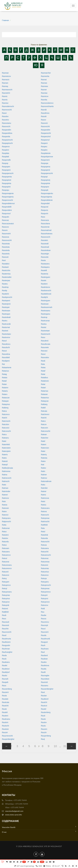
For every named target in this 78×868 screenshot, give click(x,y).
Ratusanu (6, 552)
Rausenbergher (47, 689)
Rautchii (5, 706)
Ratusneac (45, 562)
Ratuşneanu (7, 592)
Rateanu (5, 438)
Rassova (5, 237)
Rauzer (5, 732)
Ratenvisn (45, 448)
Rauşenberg (46, 736)
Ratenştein (6, 451)
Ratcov (44, 424)
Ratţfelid (5, 612)
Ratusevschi (46, 555)
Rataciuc (5, 371)
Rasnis (5, 100)
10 (55, 746)
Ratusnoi (5, 575)
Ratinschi (6, 481)
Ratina (5, 475)
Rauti (43, 716)
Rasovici (44, 123)
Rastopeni (6, 301)
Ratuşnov (6, 602)
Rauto (43, 719)
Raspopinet (7, 180)
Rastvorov (6, 337)
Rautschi (5, 726)
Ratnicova (45, 498)
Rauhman (6, 649)
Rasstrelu (6, 254)
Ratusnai (5, 562)
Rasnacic (6, 80)
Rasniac (44, 93)
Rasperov (6, 147)
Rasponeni (45, 160)
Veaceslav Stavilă (39, 827)
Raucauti (5, 622)
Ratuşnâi (5, 605)
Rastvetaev (6, 334)
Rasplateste (46, 153)
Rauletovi (6, 669)
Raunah (5, 679)
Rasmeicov (6, 76)
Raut (43, 692)
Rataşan (5, 401)
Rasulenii (45, 341)
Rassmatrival (46, 230)
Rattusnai (6, 528)
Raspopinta (7, 183)
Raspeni (44, 143)
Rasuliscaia (46, 344)
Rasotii (44, 116)
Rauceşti (44, 625)
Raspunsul (6, 213)
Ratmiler (44, 488)
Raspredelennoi (8, 203)
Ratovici (5, 515)
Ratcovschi (6, 431)
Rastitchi (5, 294)
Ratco (43, 421)
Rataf (43, 371)
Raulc (4, 659)
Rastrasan (6, 311)
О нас (39, 832)
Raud (4, 635)
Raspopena (46, 167)
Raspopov (45, 187)
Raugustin (6, 645)
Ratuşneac (45, 588)
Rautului (5, 729)
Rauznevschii (7, 736)
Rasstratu (6, 247)
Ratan (4, 384)
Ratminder (6, 491)
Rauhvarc (45, 649)
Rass (43, 217)
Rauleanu (6, 662)
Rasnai (44, 80)
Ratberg (5, 408)
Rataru (5, 394)
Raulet (5, 665)
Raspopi (44, 177)
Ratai (43, 374)
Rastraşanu (46, 314)
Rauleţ (44, 669)
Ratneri (5, 495)
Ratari (43, 388)
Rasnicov (45, 96)
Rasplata (5, 153)
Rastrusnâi (6, 324)
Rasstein (44, 240)
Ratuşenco (6, 585)
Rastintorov (46, 287)
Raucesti (5, 625)
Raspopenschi (8, 173)
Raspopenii (45, 170)
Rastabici (6, 264)
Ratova (44, 511)
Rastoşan (6, 307)
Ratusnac (45, 558)
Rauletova (45, 665)
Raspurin (45, 213)
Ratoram (5, 508)
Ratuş (4, 578)
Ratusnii (5, 572)
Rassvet (5, 257)
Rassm (5, 230)
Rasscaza (45, 220)
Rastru (5, 321)
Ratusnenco (7, 568)
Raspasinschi (7, 140)
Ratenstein (6, 448)
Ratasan (44, 394)
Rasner (44, 90)
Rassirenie (45, 227)
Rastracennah (47, 307)
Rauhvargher (7, 652)
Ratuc (4, 532)
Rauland (44, 655)
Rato (4, 501)
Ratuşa (44, 578)
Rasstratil (45, 244)
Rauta (4, 696)
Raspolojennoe (47, 157)
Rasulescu (6, 344)
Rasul (4, 341)
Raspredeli (45, 203)
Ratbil (43, 408)
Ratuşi (5, 588)
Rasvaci (44, 351)
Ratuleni (5, 535)
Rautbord (45, 699)
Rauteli (5, 712)
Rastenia (44, 274)
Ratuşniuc (6, 598)
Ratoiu (44, 505)
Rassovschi (46, 237)
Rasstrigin (45, 254)
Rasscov (5, 227)
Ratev (43, 461)
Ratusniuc (45, 572)
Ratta (4, 525)
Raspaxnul (45, 140)
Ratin (43, 471)
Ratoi (43, 501)
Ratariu (5, 391)
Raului (5, 675)
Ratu (43, 528)
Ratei (4, 441)
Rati (43, 465)
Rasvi (43, 354)
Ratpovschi (6, 521)
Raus (4, 686)
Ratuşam (6, 582)
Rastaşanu (45, 267)
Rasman (5, 73)
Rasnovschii (7, 110)
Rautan (44, 696)
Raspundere (7, 210)
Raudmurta (6, 639)
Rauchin (5, 629)
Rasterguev (46, 277)
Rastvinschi (46, 334)
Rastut (44, 327)
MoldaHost (56, 846)
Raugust (44, 642)
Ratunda (44, 538)
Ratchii (44, 418)
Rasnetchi (6, 93)
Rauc (4, 619)
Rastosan (45, 304)
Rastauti (5, 267)
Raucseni (45, 632)
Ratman (5, 488)
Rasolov (5, 116)
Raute (4, 709)
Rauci (43, 629)
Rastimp (5, 287)
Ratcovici (6, 428)
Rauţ (43, 739)
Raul (43, 652)
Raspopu (6, 190)
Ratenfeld (6, 444)
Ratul (43, 532)
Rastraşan (6, 314)
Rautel (44, 709)
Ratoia (5, 505)
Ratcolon (5, 424)
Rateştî (5, 465)
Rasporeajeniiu (47, 193)
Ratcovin (44, 428)
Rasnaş (5, 86)
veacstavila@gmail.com (14, 811)
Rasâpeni (6, 361)
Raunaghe (45, 675)
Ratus (4, 545)
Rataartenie (7, 367)
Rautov (44, 722)
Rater (43, 451)
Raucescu (45, 622)
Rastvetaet (45, 331)
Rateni (44, 444)
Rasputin (5, 217)
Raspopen (6, 167)
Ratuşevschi (46, 585)
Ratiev (44, 468)
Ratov (4, 511)
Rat (3, 364)
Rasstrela (6, 250)
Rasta (43, 260)
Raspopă (45, 190)
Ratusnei (44, 565)
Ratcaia (44, 411)
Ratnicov (5, 498)
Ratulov (5, 538)
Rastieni (44, 284)
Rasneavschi (7, 90)
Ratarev (5, 388)
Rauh (43, 645)
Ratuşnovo (45, 602)
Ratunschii (45, 542)
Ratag (4, 374)
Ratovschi (45, 515)
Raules (44, 662)
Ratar (43, 384)
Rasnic (5, 96)
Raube (44, 615)
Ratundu (5, 542)
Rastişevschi (7, 297)
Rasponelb (6, 160)
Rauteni (5, 716)
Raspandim (7, 130)
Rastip (5, 290)
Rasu (43, 337)
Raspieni (5, 150)
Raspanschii (46, 133)
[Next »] (71, 746)
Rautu (43, 726)
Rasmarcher (46, 73)
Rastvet (5, 331)
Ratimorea (6, 471)
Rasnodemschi (8, 106)
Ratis (4, 485)
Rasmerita (45, 76)
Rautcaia (5, 702)
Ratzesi (5, 609)
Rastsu (44, 324)
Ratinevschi (7, 478)
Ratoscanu (45, 508)
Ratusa (44, 545)
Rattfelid (44, 525)
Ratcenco (6, 414)
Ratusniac (45, 568)
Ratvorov (45, 605)
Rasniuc (5, 103)
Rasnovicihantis (47, 106)
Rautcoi (44, 706)
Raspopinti (6, 187)
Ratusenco (6, 555)
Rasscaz (5, 220)
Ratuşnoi (44, 598)
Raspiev (44, 150)
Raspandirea (7, 133)
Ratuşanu (45, 582)
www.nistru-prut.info (13, 815)
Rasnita (44, 100)
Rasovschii (45, 126)
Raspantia (6, 136)
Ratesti (5, 461)
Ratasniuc (45, 398)
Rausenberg (7, 689)
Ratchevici (45, 414)
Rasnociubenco (47, 103)
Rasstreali (45, 247)
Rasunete (45, 347)
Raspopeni (6, 170)
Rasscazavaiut (8, 224)
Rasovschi (6, 126)
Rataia (5, 378)
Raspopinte (46, 183)
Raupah (5, 682)
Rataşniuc (6, 404)
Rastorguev (46, 301)
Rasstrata (6, 244)
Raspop (5, 163)
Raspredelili (7, 207)
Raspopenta (7, 177)
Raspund (45, 207)
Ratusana (45, 548)
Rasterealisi (7, 277)
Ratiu (43, 485)
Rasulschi (6, 347)
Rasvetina (6, 354)
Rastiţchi (44, 297)
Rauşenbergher (8, 739)
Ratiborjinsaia (7, 468)
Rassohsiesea (47, 234)
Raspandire (46, 130)
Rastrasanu (46, 311)
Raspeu (44, 147)
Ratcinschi (6, 421)
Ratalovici (45, 381)
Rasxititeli (6, 357)
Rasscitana (45, 224)
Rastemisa (6, 274)
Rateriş (44, 455)
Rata (43, 364)
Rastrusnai (45, 321)
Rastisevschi (46, 290)
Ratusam (6, 548)
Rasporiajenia (46, 197)
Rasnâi (44, 110)
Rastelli (44, 270)
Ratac (43, 367)
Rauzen (44, 729)
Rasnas (44, 83)
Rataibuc (44, 378)
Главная (5, 20)
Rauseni (5, 692)
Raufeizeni (6, 642)
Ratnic (44, 495)
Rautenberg (46, 712)
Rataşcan (45, 401)
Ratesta (44, 458)
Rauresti (44, 682)
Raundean (45, 679)
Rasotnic (5, 120)
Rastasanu (45, 264)
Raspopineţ (46, 180)
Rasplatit (5, 157)
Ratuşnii (44, 595)
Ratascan (6, 398)
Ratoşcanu (6, 518)
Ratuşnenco (46, 592)
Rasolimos (45, 113)
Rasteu (5, 284)
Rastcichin (6, 270)
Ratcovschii (46, 431)
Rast (4, 260)
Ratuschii (45, 552)
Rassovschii (7, 240)
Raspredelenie (47, 200)
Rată (43, 609)
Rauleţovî (6, 672)
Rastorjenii (6, 304)
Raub (4, 615)
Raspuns (44, 210)
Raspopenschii (47, 173)
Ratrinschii (45, 521)
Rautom (5, 722)
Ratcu (4, 434)
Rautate (5, 699)
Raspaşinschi (7, 143)
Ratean (44, 434)
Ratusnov (45, 575)
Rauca (44, 619)
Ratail (4, 381)
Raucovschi (7, 632)
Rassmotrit (6, 234)
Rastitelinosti (46, 294)
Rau (43, 612)
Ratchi (5, 418)
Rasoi (4, 113)
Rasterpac (6, 280)
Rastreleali (6, 317)
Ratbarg (44, 404)
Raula (4, 655)
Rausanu (45, 686)
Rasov (44, 120)
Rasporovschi (7, 200)
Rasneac (44, 86)
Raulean (44, 659)
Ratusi (5, 558)
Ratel (43, 441)
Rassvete (45, 257)
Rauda (44, 635)
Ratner (44, 491)
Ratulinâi (44, 535)
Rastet (44, 280)
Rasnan (5, 83)
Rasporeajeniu (8, 197)
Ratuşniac (6, 595)
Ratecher (45, 438)
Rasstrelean (46, 250)
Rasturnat (6, 327)
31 (65, 746)
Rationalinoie (46, 481)
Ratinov (44, 478)
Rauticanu (6, 719)
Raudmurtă (45, 639)
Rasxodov (45, 357)
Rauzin (44, 732)
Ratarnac (45, 391)
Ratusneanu (7, 565)
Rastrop (44, 317)
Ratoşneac (45, 518)
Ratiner (44, 475)
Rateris (5, 455)
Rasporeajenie (8, 193)
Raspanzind (46, 136)
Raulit (43, 672)
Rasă (43, 361)
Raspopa (45, 163)
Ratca (4, 411)
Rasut (4, 351)
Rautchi (44, 702)
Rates (4, 458)
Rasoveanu (7, 123)
